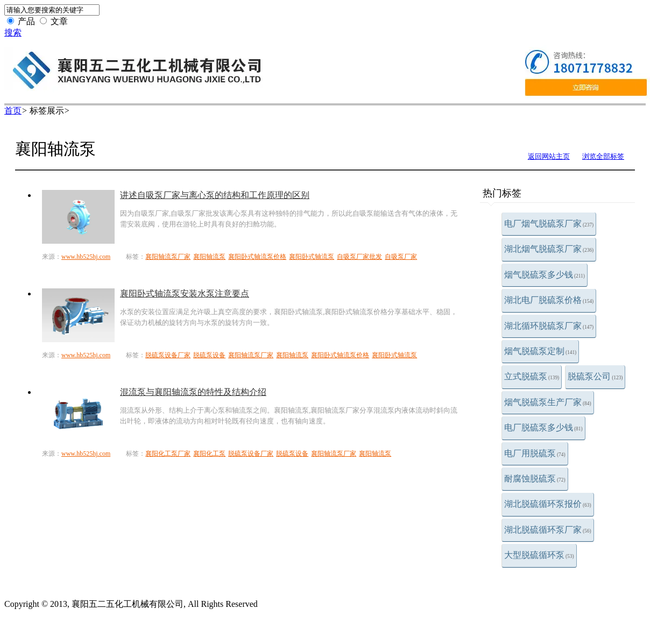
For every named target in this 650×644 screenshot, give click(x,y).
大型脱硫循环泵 (539, 555)
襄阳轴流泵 (209, 257)
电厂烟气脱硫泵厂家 (549, 224)
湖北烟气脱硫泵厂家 (549, 249)
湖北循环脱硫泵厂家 (549, 326)
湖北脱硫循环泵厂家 (548, 530)
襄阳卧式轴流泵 (312, 257)
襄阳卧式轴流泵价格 (257, 257)
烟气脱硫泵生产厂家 (548, 402)
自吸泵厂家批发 (359, 257)
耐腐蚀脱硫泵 (535, 479)
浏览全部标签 (603, 156)
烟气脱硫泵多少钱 (545, 275)
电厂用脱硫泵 (535, 453)
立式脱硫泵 (532, 376)
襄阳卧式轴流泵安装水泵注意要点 (185, 293)
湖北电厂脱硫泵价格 (549, 300)
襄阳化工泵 (209, 454)
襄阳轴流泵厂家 (168, 257)
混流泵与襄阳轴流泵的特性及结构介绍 (193, 392)
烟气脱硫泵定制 (540, 351)
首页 (13, 111)
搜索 (13, 33)
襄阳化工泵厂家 (168, 454)
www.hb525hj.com (86, 257)
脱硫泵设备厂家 (168, 355)
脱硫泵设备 (209, 355)
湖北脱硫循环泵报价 (548, 504)
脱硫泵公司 (595, 376)
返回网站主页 (549, 156)
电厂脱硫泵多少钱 (543, 427)
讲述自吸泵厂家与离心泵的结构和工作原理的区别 (215, 195)
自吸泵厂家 (401, 257)
